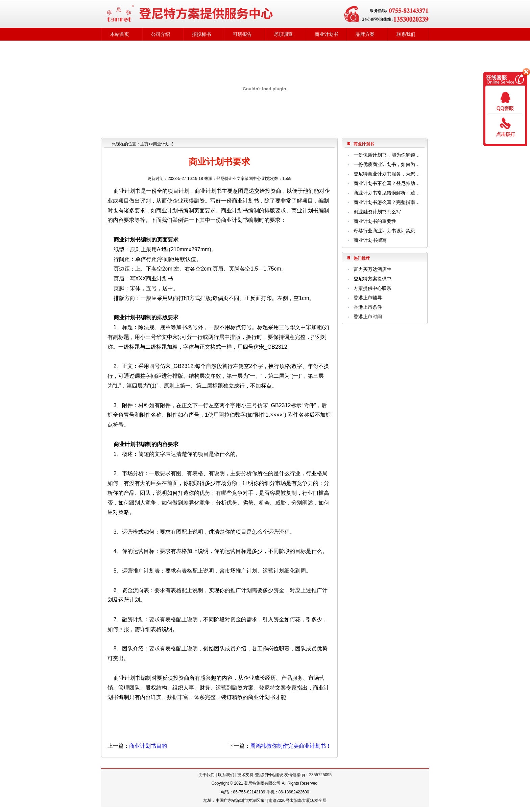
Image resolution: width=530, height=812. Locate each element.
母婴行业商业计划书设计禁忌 (384, 231)
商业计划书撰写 (370, 240)
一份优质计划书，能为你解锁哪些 (387, 155)
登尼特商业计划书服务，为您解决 (387, 174)
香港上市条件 (368, 307)
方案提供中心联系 (372, 288)
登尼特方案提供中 (372, 279)
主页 (144, 144)
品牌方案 (365, 34)
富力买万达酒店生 (372, 269)
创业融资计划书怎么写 (377, 212)
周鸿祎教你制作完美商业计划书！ (291, 746)
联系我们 (406, 34)
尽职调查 (283, 34)
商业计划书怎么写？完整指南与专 (387, 202)
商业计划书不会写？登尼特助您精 (387, 183)
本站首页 (120, 34)
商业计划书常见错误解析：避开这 (387, 193)
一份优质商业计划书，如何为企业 (387, 164)
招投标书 (201, 34)
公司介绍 (161, 34)
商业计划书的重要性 (375, 221)
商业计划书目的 (148, 746)
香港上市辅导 (368, 298)
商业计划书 (327, 34)
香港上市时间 (368, 317)
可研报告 (242, 34)
